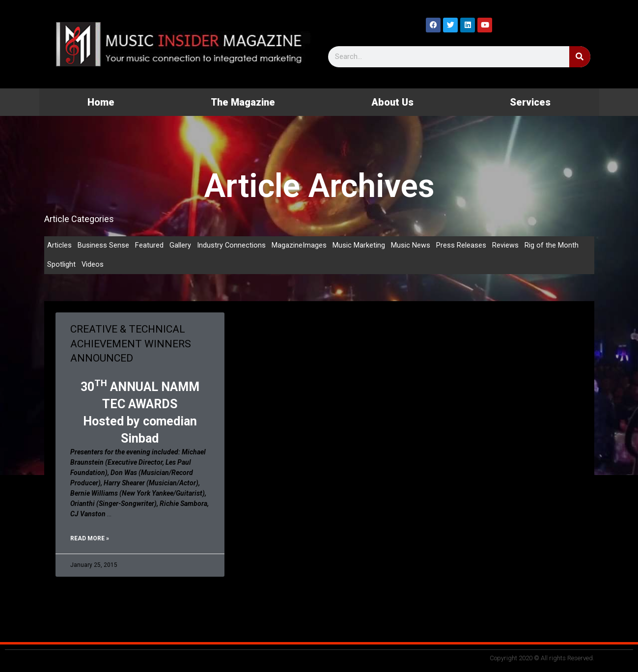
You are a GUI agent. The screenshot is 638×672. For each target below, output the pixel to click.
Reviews (506, 246)
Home (101, 102)
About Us (392, 102)
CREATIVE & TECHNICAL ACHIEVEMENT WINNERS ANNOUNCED (131, 345)
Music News (411, 246)
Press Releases (462, 246)
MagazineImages (300, 246)
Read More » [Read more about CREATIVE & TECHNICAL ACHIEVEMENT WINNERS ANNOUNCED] (90, 539)
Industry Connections (232, 246)
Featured (149, 246)
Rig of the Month (552, 246)
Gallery (180, 246)
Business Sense (103, 246)
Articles (59, 246)
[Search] (580, 57)
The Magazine (243, 102)
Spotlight (61, 265)
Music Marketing (359, 246)
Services (530, 102)
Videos (93, 265)
